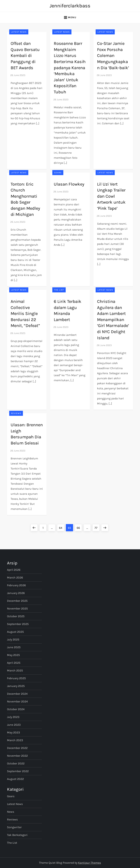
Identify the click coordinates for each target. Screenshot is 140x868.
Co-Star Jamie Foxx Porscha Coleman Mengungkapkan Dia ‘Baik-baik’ (113, 55)
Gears (58, 173)
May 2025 (13, 655)
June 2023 (14, 725)
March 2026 (15, 577)
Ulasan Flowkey (69, 184)
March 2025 (15, 670)
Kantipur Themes (89, 863)
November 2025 (17, 608)
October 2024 (16, 709)
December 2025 (17, 601)
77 (97, 527)
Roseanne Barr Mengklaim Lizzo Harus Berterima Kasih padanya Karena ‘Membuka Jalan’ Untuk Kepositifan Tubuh (70, 68)
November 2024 (17, 701)
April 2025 (14, 663)
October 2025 (16, 616)
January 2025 (16, 686)
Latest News (19, 32)
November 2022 (17, 756)
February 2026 (16, 585)
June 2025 (14, 647)
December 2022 (17, 748)
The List (59, 290)
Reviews (16, 413)
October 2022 (16, 763)
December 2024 (17, 694)
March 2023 (15, 740)
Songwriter (14, 827)
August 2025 (15, 632)
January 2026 (16, 593)
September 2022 (18, 771)
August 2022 (15, 779)
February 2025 (16, 678)
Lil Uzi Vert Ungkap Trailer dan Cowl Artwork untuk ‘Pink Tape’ (111, 196)
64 (62, 527)
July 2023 (13, 717)
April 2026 (14, 570)
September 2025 (18, 624)
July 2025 (13, 639)
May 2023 (13, 732)
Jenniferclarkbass (70, 6)
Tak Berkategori (17, 835)
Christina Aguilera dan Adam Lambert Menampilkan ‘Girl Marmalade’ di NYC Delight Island (113, 320)
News (11, 812)
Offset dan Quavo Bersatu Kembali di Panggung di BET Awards (25, 55)
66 (79, 527)
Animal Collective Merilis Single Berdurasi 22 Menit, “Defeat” (25, 313)
